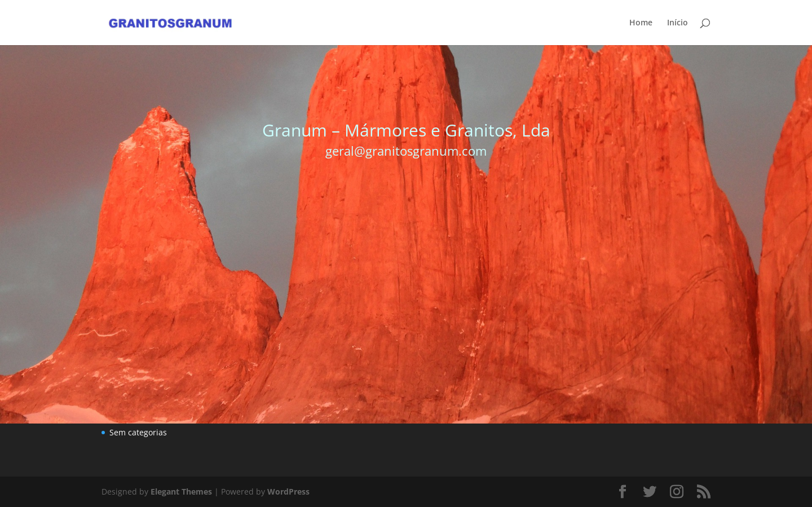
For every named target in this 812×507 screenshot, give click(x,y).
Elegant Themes (181, 491)
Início (678, 23)
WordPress (288, 491)
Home (641, 23)
